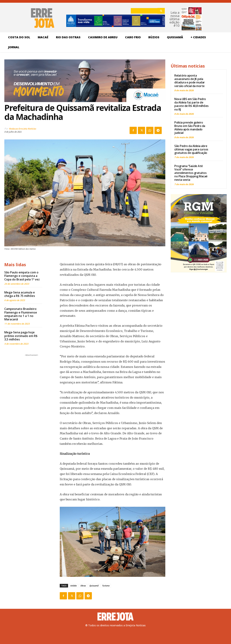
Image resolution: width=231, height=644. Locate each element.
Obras (83, 586)
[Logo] (115, 617)
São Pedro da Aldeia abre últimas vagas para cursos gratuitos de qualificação (191, 149)
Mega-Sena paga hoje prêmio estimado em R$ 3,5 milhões (21, 336)
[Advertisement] (31, 380)
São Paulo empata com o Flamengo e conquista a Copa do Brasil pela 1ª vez (22, 276)
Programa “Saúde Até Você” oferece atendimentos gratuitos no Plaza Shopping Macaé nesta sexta (191, 173)
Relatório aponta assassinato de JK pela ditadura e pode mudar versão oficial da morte (190, 81)
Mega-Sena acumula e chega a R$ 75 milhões (20, 294)
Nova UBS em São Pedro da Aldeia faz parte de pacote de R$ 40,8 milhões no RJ (191, 104)
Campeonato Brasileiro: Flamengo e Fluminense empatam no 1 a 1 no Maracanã (21, 314)
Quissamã (94, 586)
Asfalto (73, 586)
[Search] (161, 11)
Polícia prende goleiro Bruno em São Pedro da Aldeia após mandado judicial (190, 128)
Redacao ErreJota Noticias (23, 129)
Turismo (106, 586)
